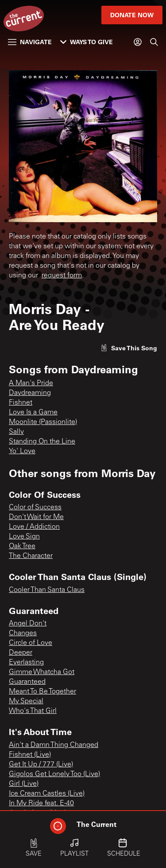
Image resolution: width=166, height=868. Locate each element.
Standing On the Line (42, 442)
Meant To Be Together (42, 692)
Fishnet (21, 403)
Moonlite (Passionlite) (43, 422)
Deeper (21, 653)
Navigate (30, 42)
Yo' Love (22, 451)
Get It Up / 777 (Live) (41, 765)
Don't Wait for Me (36, 517)
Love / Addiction (34, 527)
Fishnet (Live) (30, 755)
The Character (31, 556)
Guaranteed (27, 682)
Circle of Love (31, 643)
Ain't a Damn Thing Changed (54, 745)
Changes (23, 633)
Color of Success (35, 508)
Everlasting (26, 663)
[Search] (154, 42)
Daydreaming (30, 393)
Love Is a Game (33, 413)
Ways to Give (87, 42)
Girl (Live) (24, 784)
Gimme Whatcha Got (42, 672)
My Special (26, 701)
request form (62, 276)
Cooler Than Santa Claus (47, 590)
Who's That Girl (33, 711)
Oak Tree (22, 546)
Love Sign (24, 537)
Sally (16, 432)
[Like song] (129, 348)
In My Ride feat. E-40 (41, 804)
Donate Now (132, 15)
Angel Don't (28, 624)
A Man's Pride (31, 383)
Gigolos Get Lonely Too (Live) (54, 774)
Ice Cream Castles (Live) (47, 794)
